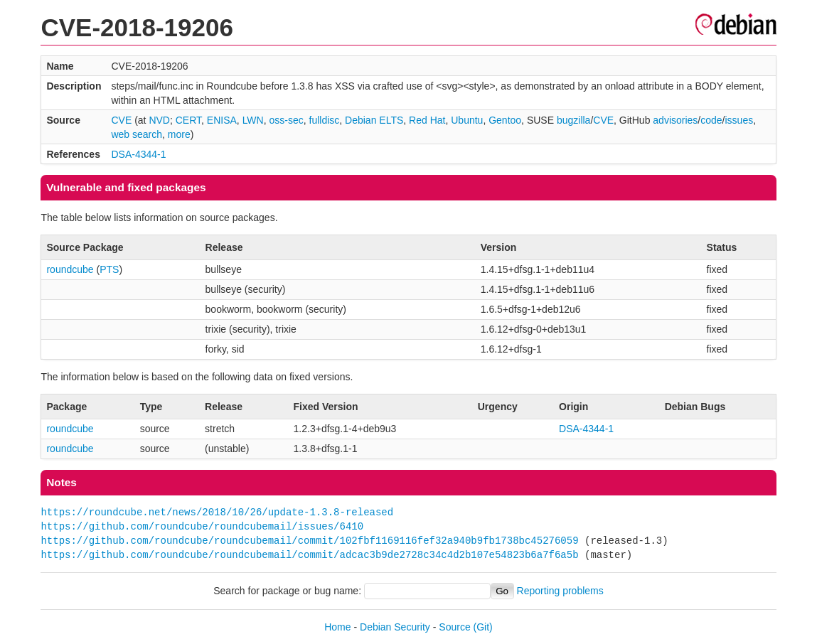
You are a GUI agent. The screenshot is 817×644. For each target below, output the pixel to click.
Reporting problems (560, 591)
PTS (109, 269)
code (711, 120)
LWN (253, 120)
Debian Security (395, 627)
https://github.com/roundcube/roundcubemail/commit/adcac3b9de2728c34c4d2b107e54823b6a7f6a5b (309, 555)
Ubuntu (467, 120)
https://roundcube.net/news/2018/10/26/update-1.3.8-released (217, 512)
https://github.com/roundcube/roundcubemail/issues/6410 (202, 526)
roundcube (70, 269)
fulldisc (325, 120)
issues (739, 120)
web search (137, 134)
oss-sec (286, 120)
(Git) (483, 627)
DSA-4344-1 (138, 154)
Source (454, 627)
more (179, 134)
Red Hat (427, 120)
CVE (121, 120)
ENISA (222, 120)
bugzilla (573, 120)
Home (337, 627)
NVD (159, 120)
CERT (188, 120)
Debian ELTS (374, 120)
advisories (675, 120)
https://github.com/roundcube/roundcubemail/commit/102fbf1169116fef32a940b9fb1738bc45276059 (309, 541)
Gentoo (505, 120)
